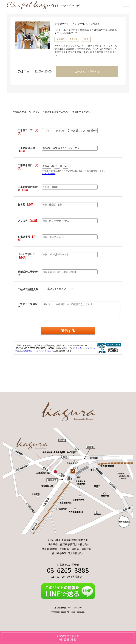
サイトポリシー (75, 608)
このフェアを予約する (87, 72)
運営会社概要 (60, 608)
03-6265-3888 (68, 571)
